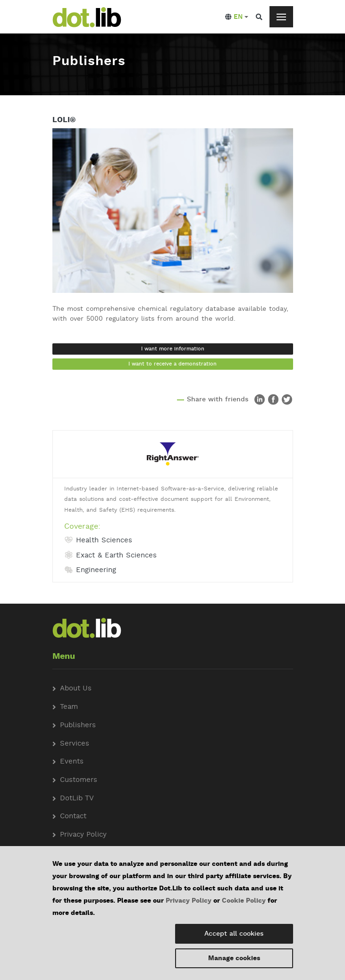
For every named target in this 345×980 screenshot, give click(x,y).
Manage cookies (234, 958)
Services (75, 744)
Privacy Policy (189, 901)
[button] (237, 17)
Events (72, 762)
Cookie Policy (244, 901)
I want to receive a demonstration (172, 364)
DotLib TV (77, 799)
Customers (79, 780)
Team (69, 707)
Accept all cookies (234, 934)
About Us (76, 689)
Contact (73, 817)
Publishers (78, 726)
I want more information (173, 349)
